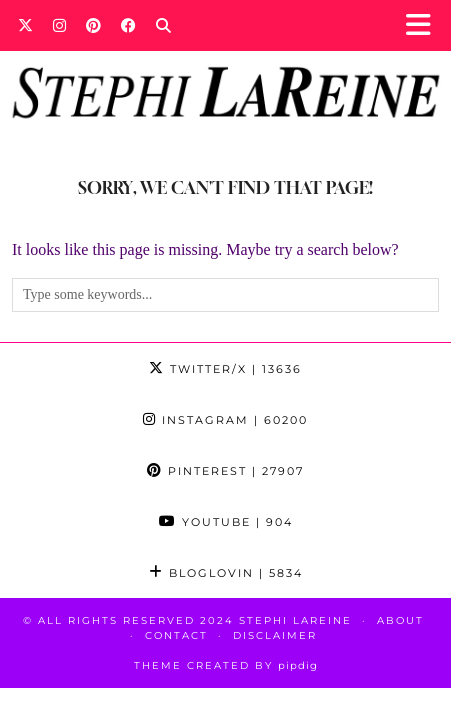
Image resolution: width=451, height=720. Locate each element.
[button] (424, 25)
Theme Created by (226, 665)
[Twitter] (25, 25)
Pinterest (225, 471)
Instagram (225, 420)
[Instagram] (59, 25)
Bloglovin (226, 573)
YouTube (226, 522)
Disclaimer (275, 635)
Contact (176, 635)
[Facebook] (128, 25)
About (400, 620)
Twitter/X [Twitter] (225, 369)
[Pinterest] (93, 25)
